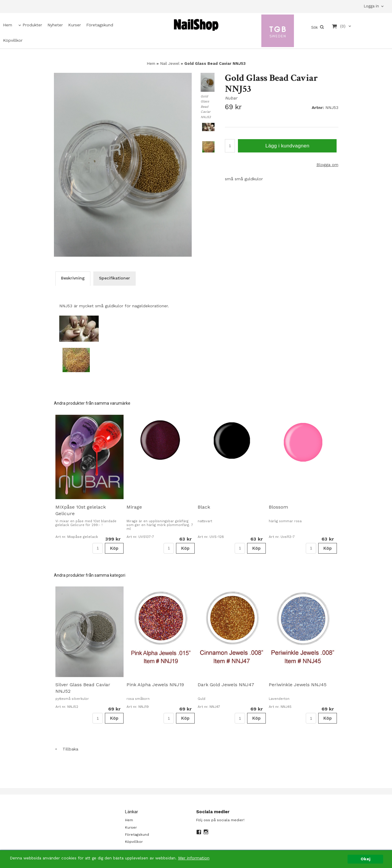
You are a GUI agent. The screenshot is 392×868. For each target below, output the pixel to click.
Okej (365, 859)
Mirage (134, 507)
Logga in (371, 6)
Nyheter (55, 25)
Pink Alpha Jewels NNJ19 (155, 685)
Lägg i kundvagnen (287, 146)
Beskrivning (73, 278)
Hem (8, 25)
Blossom (278, 507)
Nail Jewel (170, 64)
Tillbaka (66, 749)
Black (204, 507)
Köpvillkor (13, 40)
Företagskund (100, 25)
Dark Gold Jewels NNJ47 (226, 685)
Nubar (231, 98)
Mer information (194, 858)
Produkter (32, 25)
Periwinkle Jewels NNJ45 (298, 685)
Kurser (75, 25)
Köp (114, 548)
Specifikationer (115, 278)
